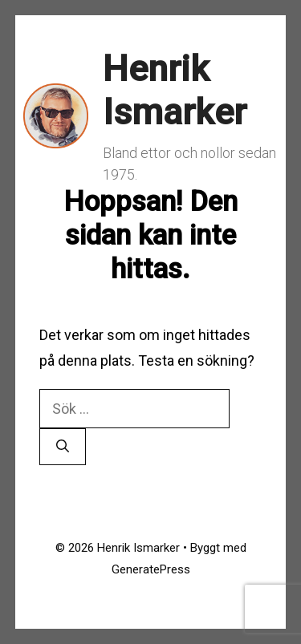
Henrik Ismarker (175, 90)
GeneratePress (151, 569)
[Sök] (63, 447)
